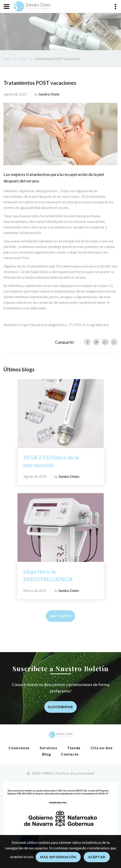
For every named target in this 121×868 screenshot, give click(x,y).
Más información (58, 857)
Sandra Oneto (49, 94)
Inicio (7, 59)
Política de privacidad (75, 773)
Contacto (70, 754)
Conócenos (19, 748)
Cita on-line (102, 748)
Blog (23, 59)
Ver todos (60, 616)
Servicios (48, 748)
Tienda (74, 748)
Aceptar (97, 857)
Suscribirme (60, 707)
